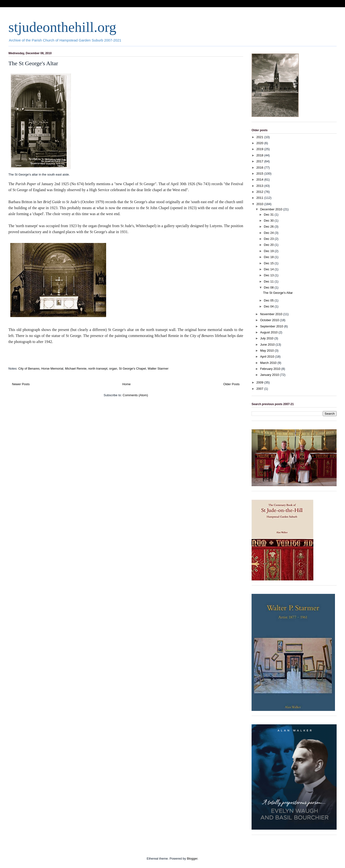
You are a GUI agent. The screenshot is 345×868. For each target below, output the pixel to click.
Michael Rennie (76, 369)
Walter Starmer (158, 369)
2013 (260, 186)
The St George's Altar (33, 63)
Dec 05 (269, 300)
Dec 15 (269, 263)
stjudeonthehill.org (62, 27)
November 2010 (272, 314)
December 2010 (272, 209)
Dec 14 (269, 269)
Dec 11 (269, 281)
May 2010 (267, 351)
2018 (260, 155)
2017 (260, 161)
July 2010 (267, 338)
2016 (260, 168)
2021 (260, 137)
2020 (260, 143)
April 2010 (268, 357)
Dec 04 (269, 306)
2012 (260, 192)
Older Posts (231, 384)
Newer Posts (21, 384)
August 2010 (269, 332)
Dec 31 (269, 215)
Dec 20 (269, 245)
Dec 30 (269, 221)
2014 (260, 180)
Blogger (192, 859)
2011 (260, 198)
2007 (260, 389)
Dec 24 (269, 233)
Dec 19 (269, 251)
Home (127, 384)
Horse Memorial (52, 369)
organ (113, 369)
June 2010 (268, 345)
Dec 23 (269, 239)
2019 (260, 149)
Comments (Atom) (135, 395)
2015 (260, 174)
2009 (260, 382)
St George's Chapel (132, 369)
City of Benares (29, 369)
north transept (98, 369)
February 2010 (271, 369)
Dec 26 (269, 227)
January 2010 (270, 375)
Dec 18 (269, 257)
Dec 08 (269, 287)
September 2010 (272, 326)
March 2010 (269, 363)
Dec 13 (269, 275)
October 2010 (270, 320)
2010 (260, 204)
